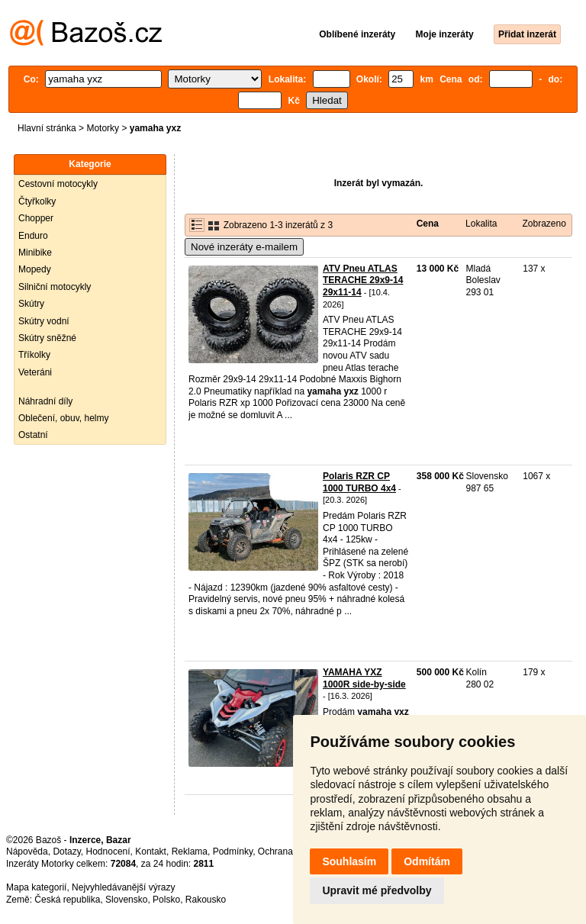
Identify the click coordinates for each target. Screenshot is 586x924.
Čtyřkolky (37, 201)
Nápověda (27, 852)
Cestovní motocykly (58, 184)
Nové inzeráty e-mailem (244, 247)
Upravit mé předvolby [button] (377, 890)
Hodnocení (108, 852)
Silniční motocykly (55, 287)
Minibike (35, 253)
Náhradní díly (45, 401)
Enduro (33, 236)
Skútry (31, 304)
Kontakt (151, 852)
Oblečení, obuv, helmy (64, 418)
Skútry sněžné (47, 338)
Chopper (36, 218)
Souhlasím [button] (349, 861)
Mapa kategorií (36, 887)
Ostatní (33, 435)
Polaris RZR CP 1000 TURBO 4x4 (359, 482)
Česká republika (67, 900)
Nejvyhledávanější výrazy (123, 887)
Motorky (103, 128)
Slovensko (126, 900)
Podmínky (233, 852)
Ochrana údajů (288, 852)
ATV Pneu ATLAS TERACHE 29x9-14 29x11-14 (363, 280)
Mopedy (35, 269)
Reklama (190, 852)
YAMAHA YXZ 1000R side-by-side (364, 678)
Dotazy (66, 852)
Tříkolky (34, 355)
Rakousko (206, 900)
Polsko (166, 900)
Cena (428, 224)
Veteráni (35, 372)
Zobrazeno (544, 224)
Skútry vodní (44, 321)
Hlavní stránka (47, 128)
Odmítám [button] (427, 861)
